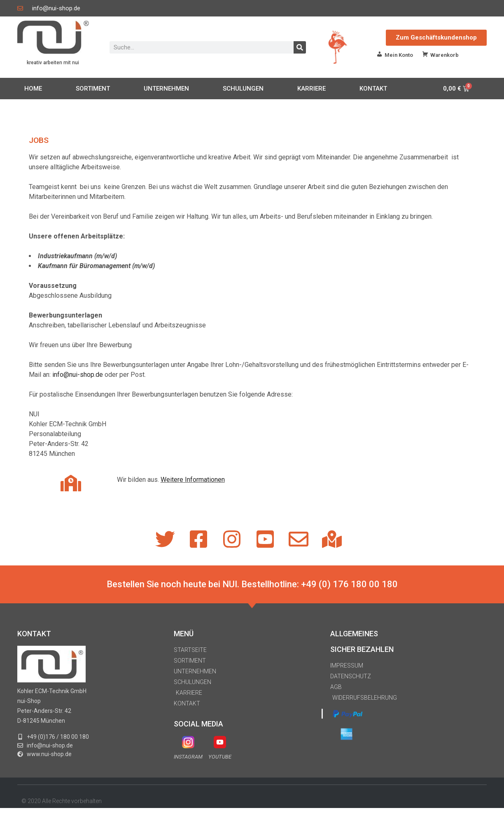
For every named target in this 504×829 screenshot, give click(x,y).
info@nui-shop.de (78, 375)
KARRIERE (311, 89)
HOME (33, 89)
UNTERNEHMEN (166, 89)
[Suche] (300, 47)
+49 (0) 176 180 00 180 (349, 584)
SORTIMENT (93, 89)
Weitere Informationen (193, 480)
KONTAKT (373, 89)
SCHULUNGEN (243, 89)
